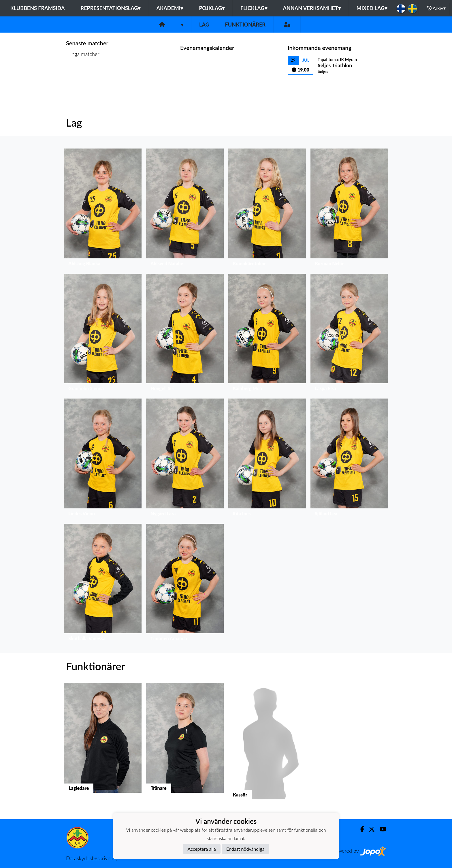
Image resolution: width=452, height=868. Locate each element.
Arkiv (436, 8)
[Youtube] (380, 829)
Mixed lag (372, 8)
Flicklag (254, 8)
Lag (204, 25)
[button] (103, 209)
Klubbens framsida (37, 8)
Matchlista (80, 76)
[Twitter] (369, 829)
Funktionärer (245, 25)
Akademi (170, 8)
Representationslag (111, 8)
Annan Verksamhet (312, 8)
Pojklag (212, 8)
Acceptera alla (202, 849)
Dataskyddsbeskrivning (92, 858)
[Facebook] (360, 829)
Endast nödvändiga (245, 849)
